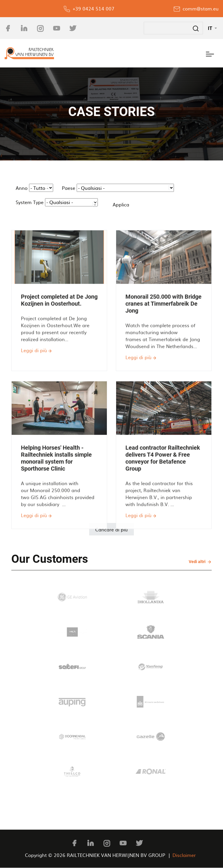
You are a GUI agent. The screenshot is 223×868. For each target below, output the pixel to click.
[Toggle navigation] (210, 53)
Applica (121, 204)
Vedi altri (198, 561)
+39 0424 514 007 (93, 8)
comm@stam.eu (201, 8)
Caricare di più (111, 529)
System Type (30, 202)
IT (211, 28)
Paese (69, 188)
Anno (22, 188)
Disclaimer (184, 855)
